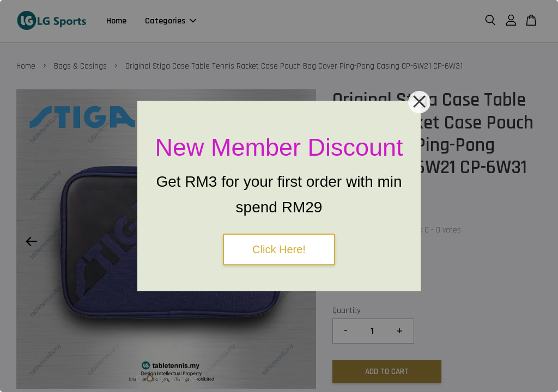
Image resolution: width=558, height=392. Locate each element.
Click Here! (279, 249)
